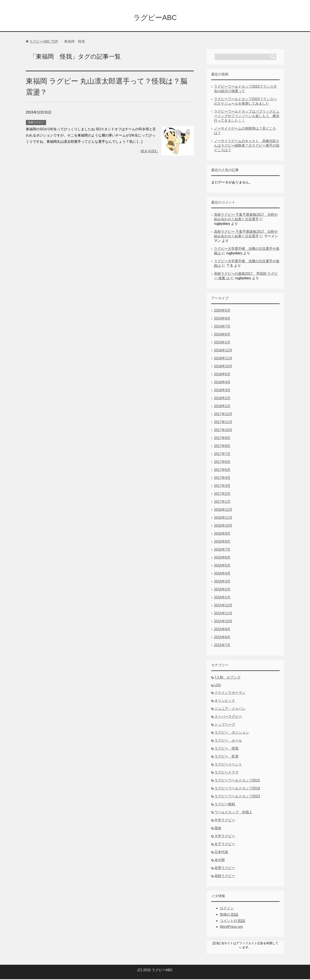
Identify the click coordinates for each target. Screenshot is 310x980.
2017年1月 (222, 502)
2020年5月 (222, 311)
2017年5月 (222, 471)
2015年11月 (223, 614)
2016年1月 (222, 598)
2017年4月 (222, 479)
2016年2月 (222, 590)
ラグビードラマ (226, 773)
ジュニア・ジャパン (230, 709)
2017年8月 (222, 447)
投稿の (229, 915)
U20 (218, 686)
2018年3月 (222, 391)
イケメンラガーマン (230, 693)
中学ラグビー (225, 821)
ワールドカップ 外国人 (233, 813)
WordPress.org (231, 928)
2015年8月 (222, 638)
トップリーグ (225, 725)
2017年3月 (222, 487)
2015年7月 (222, 646)
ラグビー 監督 (226, 757)
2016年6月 (222, 558)
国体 (218, 829)
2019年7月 (222, 327)
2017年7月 (222, 455)
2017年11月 (223, 423)
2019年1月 (222, 343)
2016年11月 (223, 518)
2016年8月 (222, 542)
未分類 (220, 861)
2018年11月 (223, 359)
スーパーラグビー (228, 717)
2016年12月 (223, 510)
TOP (44, 42)
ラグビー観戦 (225, 805)
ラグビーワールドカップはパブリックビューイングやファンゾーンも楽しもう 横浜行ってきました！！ (247, 117)
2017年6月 (222, 463)
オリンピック (225, 701)
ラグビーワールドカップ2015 (237, 781)
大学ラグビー (225, 837)
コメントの (232, 922)
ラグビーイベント (228, 765)
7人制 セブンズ (227, 678)
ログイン (227, 909)
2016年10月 (223, 526)
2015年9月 (222, 630)
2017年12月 (223, 415)
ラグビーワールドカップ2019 (237, 789)
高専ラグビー (225, 869)
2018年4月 (222, 383)
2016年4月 (222, 574)
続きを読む (149, 152)
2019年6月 (222, 335)
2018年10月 (223, 367)
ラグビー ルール (228, 741)
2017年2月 (222, 495)
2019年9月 (222, 319)
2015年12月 (223, 606)
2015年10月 (223, 622)
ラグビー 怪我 (226, 749)
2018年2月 (222, 399)
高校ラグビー (36, 123)
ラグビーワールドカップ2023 (237, 797)
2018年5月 (222, 375)
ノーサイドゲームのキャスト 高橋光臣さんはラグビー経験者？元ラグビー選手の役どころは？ (247, 146)
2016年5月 (222, 566)
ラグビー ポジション (232, 733)
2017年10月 (223, 431)
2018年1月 (222, 407)
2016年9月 (222, 534)
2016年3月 (222, 582)
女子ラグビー (225, 845)
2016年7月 (222, 550)
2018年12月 (223, 351)
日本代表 (221, 853)
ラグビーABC (155, 18)
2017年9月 (222, 439)
